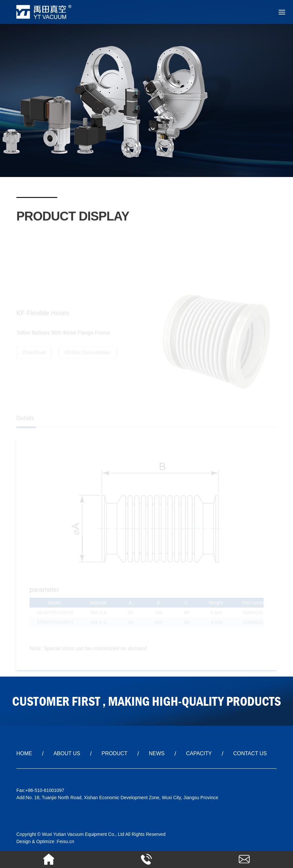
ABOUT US (67, 753)
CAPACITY (199, 753)
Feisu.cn (66, 841)
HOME (24, 753)
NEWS (157, 753)
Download (34, 354)
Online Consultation (88, 354)
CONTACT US (250, 753)
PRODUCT (114, 753)
